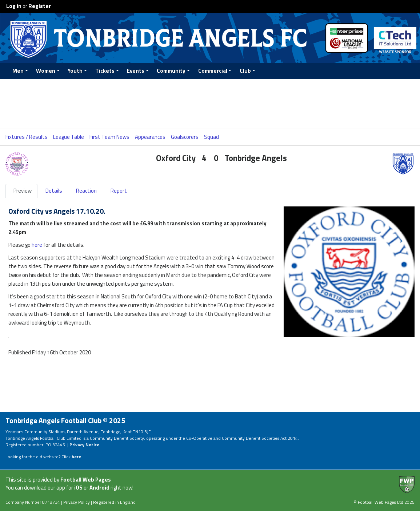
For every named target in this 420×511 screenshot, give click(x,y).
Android (99, 488)
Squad (211, 137)
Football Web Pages (86, 480)
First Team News (109, 137)
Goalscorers (185, 137)
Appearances (150, 137)
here (37, 245)
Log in (14, 6)
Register (40, 6)
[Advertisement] (210, 104)
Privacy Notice (84, 445)
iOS (78, 488)
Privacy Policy (77, 502)
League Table (69, 137)
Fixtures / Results (27, 137)
